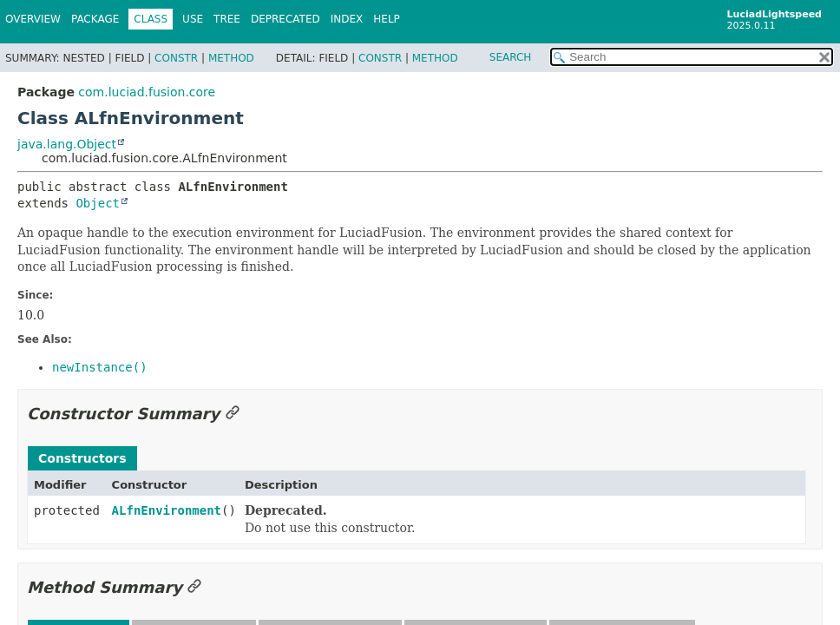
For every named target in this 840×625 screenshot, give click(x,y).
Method (231, 58)
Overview (33, 19)
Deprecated (285, 19)
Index (347, 19)
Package (95, 19)
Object (98, 203)
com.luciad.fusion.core (147, 92)
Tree (227, 19)
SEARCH (511, 57)
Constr (176, 58)
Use (193, 19)
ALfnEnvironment (167, 510)
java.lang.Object (67, 144)
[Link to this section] (233, 414)
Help (387, 19)
